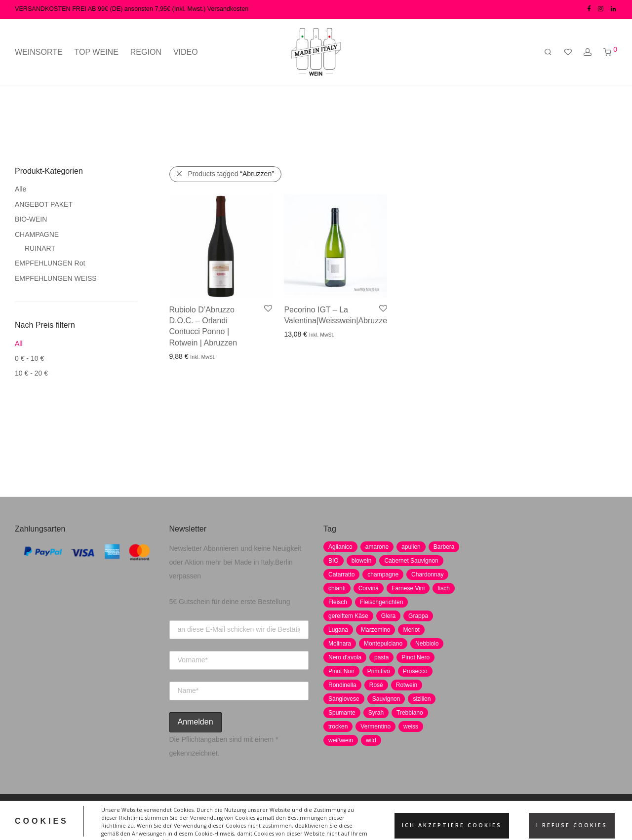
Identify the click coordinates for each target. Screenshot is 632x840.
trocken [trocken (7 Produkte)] (338, 726)
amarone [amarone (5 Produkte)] (377, 547)
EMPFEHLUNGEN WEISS (56, 278)
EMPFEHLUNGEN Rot (50, 263)
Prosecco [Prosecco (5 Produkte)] (415, 671)
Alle (20, 189)
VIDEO (186, 52)
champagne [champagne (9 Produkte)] (383, 574)
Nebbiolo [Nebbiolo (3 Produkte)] (427, 644)
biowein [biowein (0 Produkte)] (362, 561)
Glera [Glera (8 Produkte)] (388, 616)
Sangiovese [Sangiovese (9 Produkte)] (344, 699)
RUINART (40, 248)
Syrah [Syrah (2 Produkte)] (376, 713)
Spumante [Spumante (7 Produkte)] (342, 713)
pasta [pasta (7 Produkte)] (381, 657)
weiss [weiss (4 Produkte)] (411, 726)
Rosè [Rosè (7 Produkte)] (376, 685)
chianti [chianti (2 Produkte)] (337, 588)
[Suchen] (548, 52)
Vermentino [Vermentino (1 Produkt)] (375, 726)
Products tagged (231, 174)
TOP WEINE (97, 52)
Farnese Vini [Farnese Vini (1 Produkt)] (408, 588)
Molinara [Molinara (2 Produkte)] (340, 644)
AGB (297, 817)
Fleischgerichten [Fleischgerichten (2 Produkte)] (381, 602)
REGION (146, 52)
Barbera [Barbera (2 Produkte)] (444, 547)
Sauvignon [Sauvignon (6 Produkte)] (386, 699)
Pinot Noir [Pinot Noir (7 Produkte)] (341, 671)
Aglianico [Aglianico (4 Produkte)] (340, 547)
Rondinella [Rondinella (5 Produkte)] (342, 685)
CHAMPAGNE (37, 234)
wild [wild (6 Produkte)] (371, 740)
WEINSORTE (39, 52)
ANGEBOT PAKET (44, 204)
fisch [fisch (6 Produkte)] (444, 588)
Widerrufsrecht (337, 817)
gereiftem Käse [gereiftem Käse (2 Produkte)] (348, 616)
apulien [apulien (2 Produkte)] (411, 547)
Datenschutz (215, 817)
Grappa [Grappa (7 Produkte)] (418, 616)
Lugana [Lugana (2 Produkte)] (338, 630)
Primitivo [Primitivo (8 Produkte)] (379, 671)
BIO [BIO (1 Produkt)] (334, 561)
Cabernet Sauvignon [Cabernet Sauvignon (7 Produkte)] (411, 561)
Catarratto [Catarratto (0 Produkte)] (341, 574)
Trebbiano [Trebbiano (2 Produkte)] (410, 713)
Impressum (262, 817)
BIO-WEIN (31, 219)
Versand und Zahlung (404, 817)
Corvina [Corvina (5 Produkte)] (369, 588)
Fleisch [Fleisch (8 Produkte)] (338, 602)
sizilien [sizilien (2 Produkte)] (422, 699)
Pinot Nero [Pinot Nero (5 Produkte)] (415, 657)
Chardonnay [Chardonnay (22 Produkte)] (427, 574)
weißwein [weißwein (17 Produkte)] (341, 740)
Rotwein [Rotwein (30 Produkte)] (407, 685)
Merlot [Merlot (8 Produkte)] (411, 630)
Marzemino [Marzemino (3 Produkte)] (375, 630)
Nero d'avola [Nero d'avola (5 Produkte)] (345, 657)
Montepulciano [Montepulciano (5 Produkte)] (383, 644)
